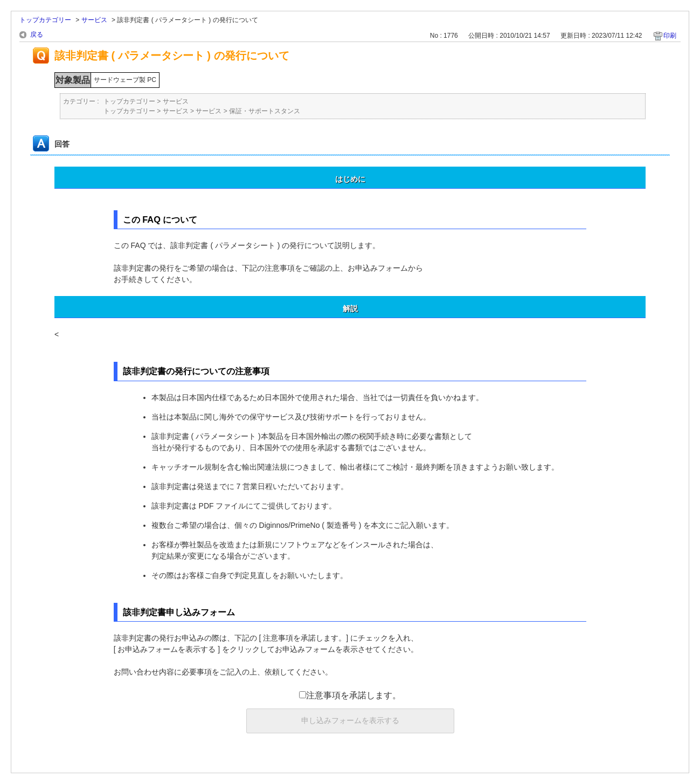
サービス (94, 20)
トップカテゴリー (45, 20)
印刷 (670, 36)
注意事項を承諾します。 (350, 695)
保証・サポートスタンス (265, 111)
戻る (37, 35)
